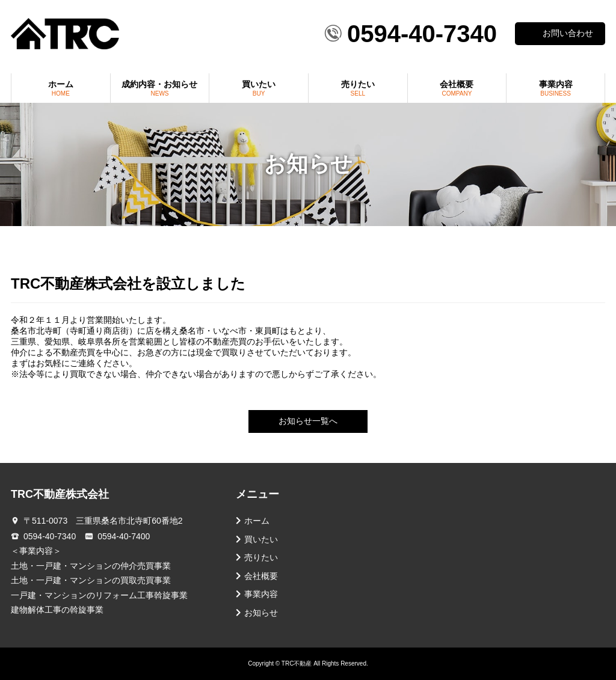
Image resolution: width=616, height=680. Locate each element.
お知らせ (261, 613)
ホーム (61, 88)
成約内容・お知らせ (160, 88)
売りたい (358, 88)
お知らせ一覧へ (308, 421)
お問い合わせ (568, 33)
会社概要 (457, 88)
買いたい (259, 88)
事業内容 (556, 88)
